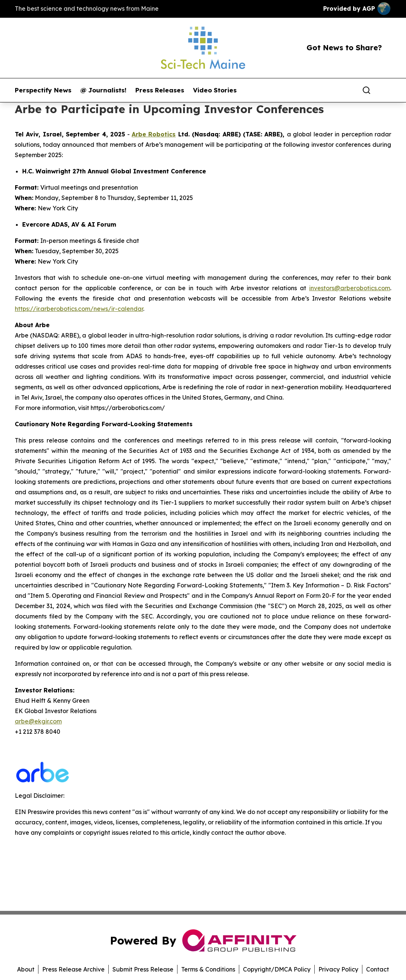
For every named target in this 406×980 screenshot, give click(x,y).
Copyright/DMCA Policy (277, 969)
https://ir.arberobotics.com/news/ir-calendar (79, 309)
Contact (378, 969)
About (26, 969)
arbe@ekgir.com (38, 721)
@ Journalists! (103, 90)
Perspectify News (43, 90)
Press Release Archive (73, 969)
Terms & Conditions (208, 969)
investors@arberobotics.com (350, 288)
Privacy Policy (338, 969)
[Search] (366, 90)
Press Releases (160, 90)
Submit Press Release (143, 969)
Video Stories (215, 90)
